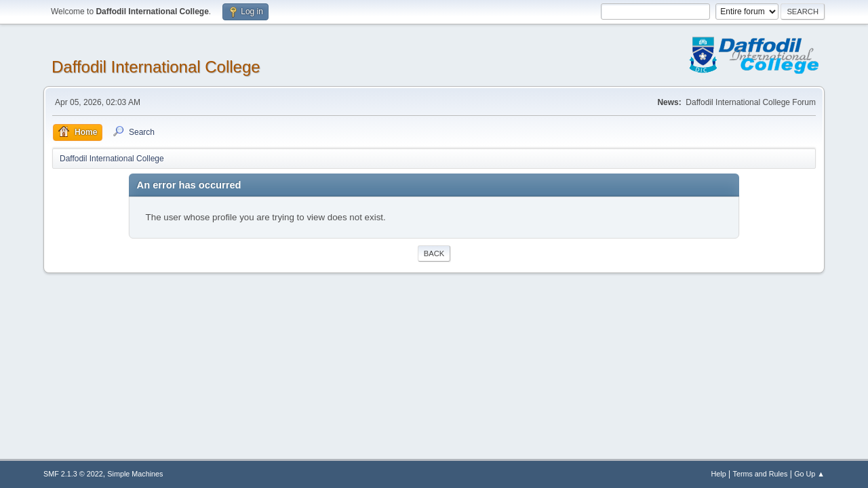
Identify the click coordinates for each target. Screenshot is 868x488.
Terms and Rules (761, 474)
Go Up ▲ (809, 474)
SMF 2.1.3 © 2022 (73, 474)
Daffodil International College (156, 67)
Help (719, 474)
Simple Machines (135, 474)
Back (434, 253)
